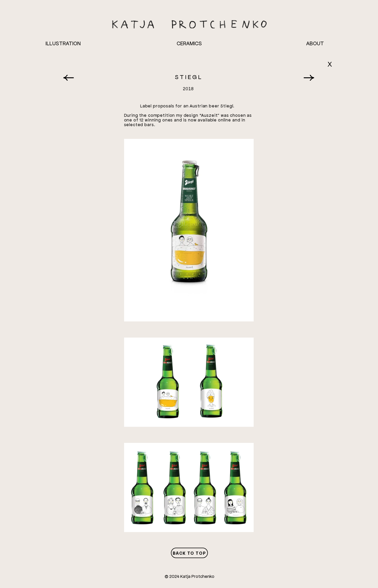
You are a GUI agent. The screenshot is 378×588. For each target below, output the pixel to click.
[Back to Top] (189, 553)
